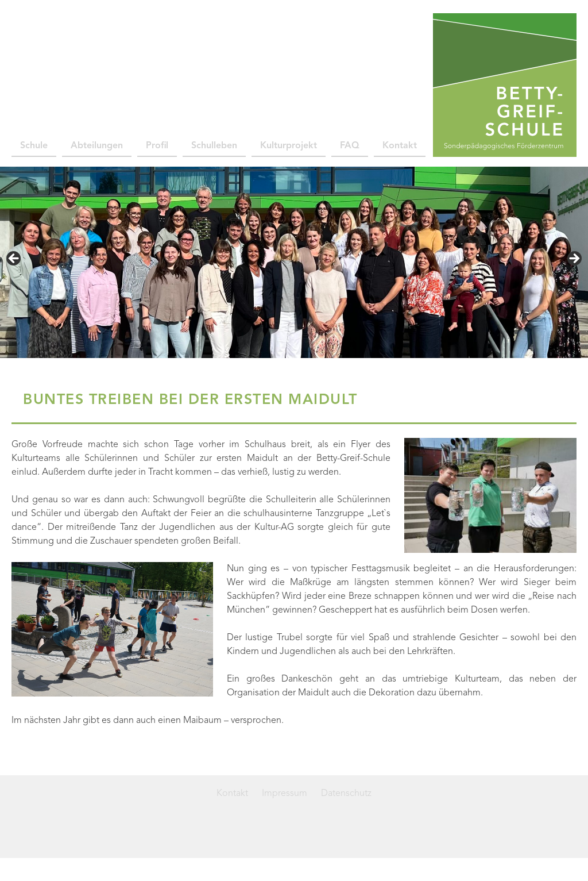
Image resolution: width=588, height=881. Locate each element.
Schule (34, 146)
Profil (157, 146)
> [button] (574, 259)
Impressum (285, 794)
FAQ (350, 146)
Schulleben (214, 146)
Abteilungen (97, 146)
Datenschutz (346, 794)
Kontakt (400, 146)
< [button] (14, 259)
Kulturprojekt (289, 146)
